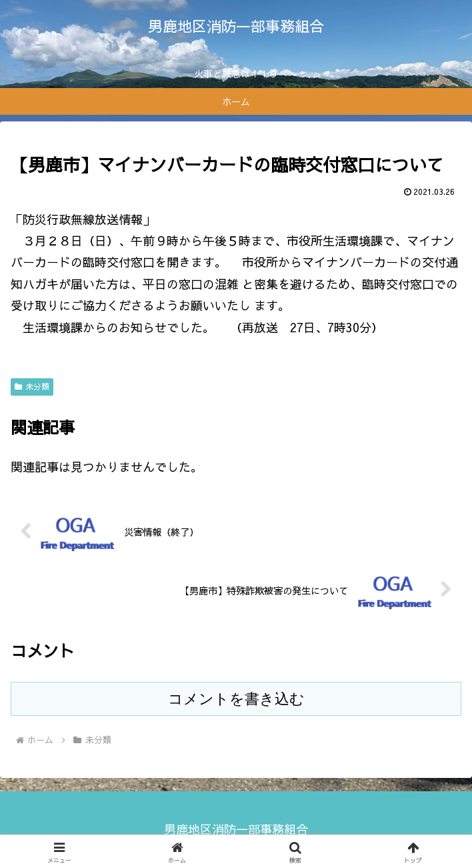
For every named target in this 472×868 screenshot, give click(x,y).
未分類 (32, 386)
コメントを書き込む (236, 699)
